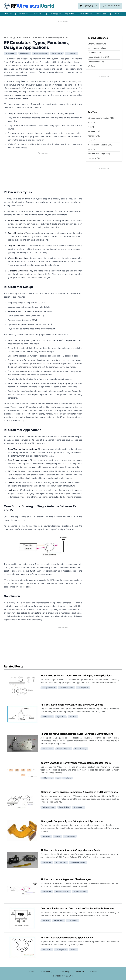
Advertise (80, 971)
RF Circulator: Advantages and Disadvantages (66, 879)
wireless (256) (94, 131)
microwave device (63, 892)
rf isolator (46, 921)
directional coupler (64, 749)
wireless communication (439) (101, 118)
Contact (94, 971)
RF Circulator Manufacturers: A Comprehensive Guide (70, 850)
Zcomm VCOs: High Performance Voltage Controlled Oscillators (76, 763)
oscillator (68, 778)
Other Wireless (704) (97, 44)
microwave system (41, 53)
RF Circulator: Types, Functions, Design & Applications (44, 37)
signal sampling (81, 749)
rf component (72, 53)
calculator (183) (94, 158)
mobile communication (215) (100, 145)
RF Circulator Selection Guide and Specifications (67, 938)
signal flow (61, 717)
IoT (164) (92, 66)
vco (58, 778)
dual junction (73, 921)
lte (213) (91, 149)
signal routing (57, 53)
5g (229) (91, 140)
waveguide (46, 836)
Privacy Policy (46, 971)
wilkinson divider (48, 807)
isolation (74, 950)
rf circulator (25, 53)
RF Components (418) (97, 48)
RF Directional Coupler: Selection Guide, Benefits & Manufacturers (77, 734)
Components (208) (96, 62)
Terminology (10, 37)
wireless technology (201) (99, 154)
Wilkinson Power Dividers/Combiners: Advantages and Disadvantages (79, 792)
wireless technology (78, 862)
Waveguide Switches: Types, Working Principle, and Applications (76, 676)
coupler (58, 836)
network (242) (94, 136)
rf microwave (11, 53)
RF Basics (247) (95, 53)
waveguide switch (49, 688)
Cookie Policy (64, 971)
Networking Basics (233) (98, 57)
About (32, 971)
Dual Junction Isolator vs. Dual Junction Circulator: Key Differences (77, 908)
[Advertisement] (63, 28)
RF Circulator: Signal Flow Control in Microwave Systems (72, 705)
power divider (64, 807)
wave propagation (80, 892)
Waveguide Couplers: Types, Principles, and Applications (72, 821)
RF (29, 6)
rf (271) (91, 127)
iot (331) (91, 122)
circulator (73, 717)
